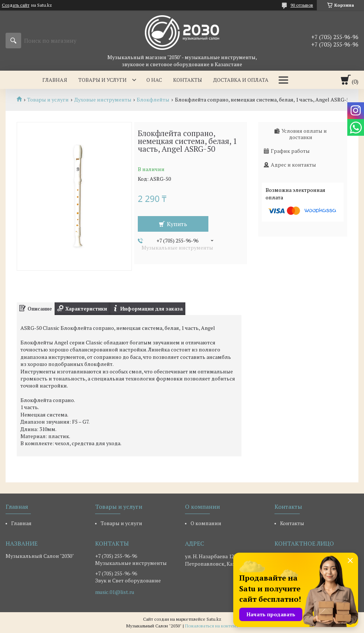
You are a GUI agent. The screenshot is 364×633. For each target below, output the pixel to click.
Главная (55, 80)
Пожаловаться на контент (212, 626)
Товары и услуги (103, 80)
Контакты (188, 80)
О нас (154, 80)
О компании (206, 523)
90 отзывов (302, 5)
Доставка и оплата (241, 80)
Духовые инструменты (103, 100)
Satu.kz (214, 619)
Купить (177, 224)
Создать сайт (16, 5)
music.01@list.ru (115, 592)
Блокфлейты (153, 100)
